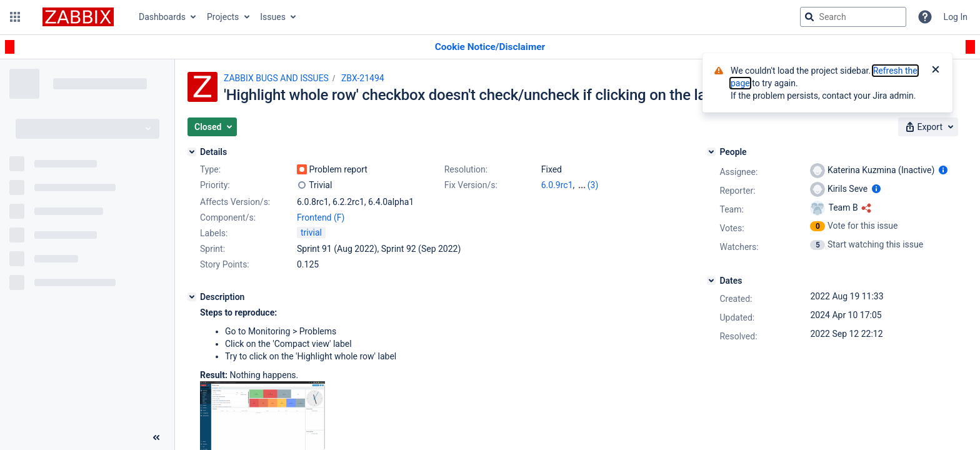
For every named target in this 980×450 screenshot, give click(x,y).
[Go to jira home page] (78, 17)
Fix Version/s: (471, 185)
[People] (711, 152)
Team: (731, 209)
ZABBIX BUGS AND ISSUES (276, 78)
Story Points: (225, 264)
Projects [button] (223, 17)
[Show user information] (943, 170)
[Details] (192, 152)
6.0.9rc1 (557, 185)
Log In (956, 17)
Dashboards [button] (162, 17)
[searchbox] (853, 17)
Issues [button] (273, 17)
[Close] (936, 71)
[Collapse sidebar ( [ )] (156, 437)
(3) (593, 185)
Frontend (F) (321, 217)
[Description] (192, 297)
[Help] (925, 17)
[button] (15, 17)
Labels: (214, 233)
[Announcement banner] (490, 47)
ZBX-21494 (363, 78)
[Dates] (711, 281)
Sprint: (212, 249)
